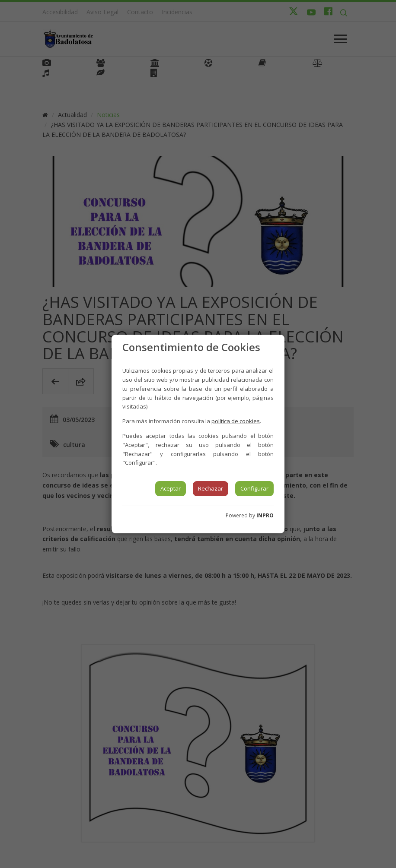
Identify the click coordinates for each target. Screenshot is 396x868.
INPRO (265, 515)
